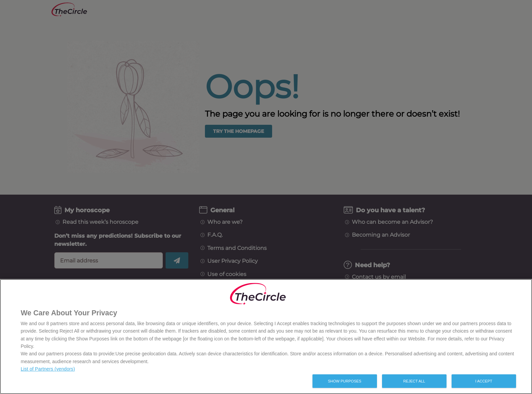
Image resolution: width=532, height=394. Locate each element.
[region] (266, 337)
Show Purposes (344, 381)
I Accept (484, 381)
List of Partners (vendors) (48, 369)
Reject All (414, 381)
